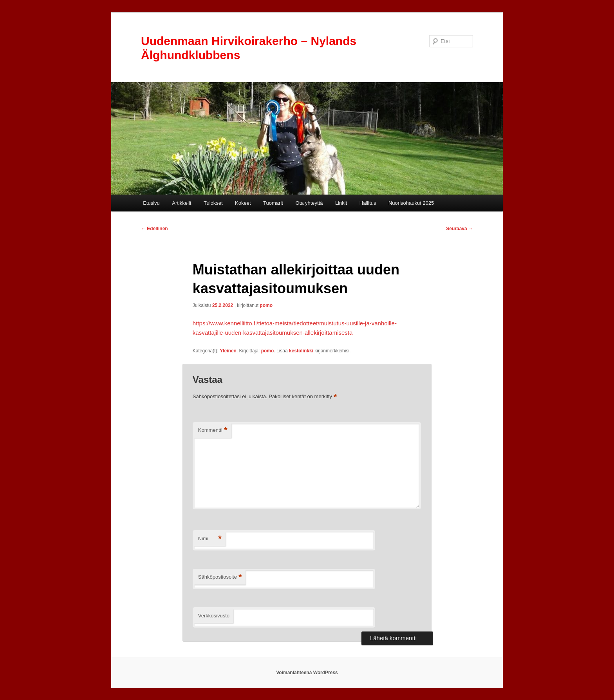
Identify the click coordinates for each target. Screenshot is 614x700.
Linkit (341, 203)
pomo (266, 305)
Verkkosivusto (214, 616)
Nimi (210, 539)
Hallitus (368, 203)
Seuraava (460, 229)
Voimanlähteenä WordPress (307, 673)
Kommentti (213, 430)
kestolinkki (301, 351)
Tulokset (213, 203)
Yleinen (228, 351)
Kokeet (243, 203)
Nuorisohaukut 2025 (411, 203)
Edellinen (154, 229)
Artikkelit (181, 203)
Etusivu (151, 203)
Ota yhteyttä (309, 203)
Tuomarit (273, 203)
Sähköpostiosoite (220, 577)
